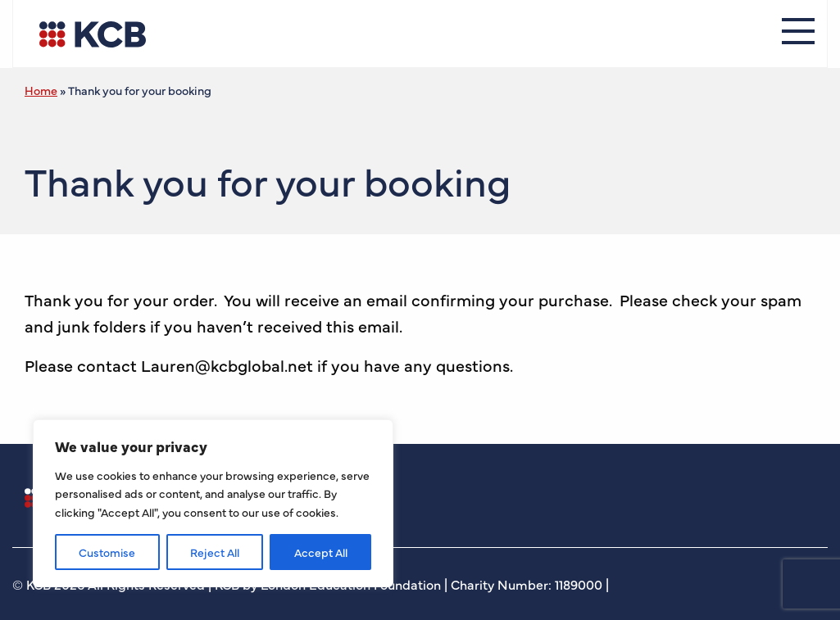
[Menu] (798, 34)
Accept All (321, 552)
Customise (107, 552)
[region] (213, 503)
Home (41, 90)
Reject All (215, 552)
